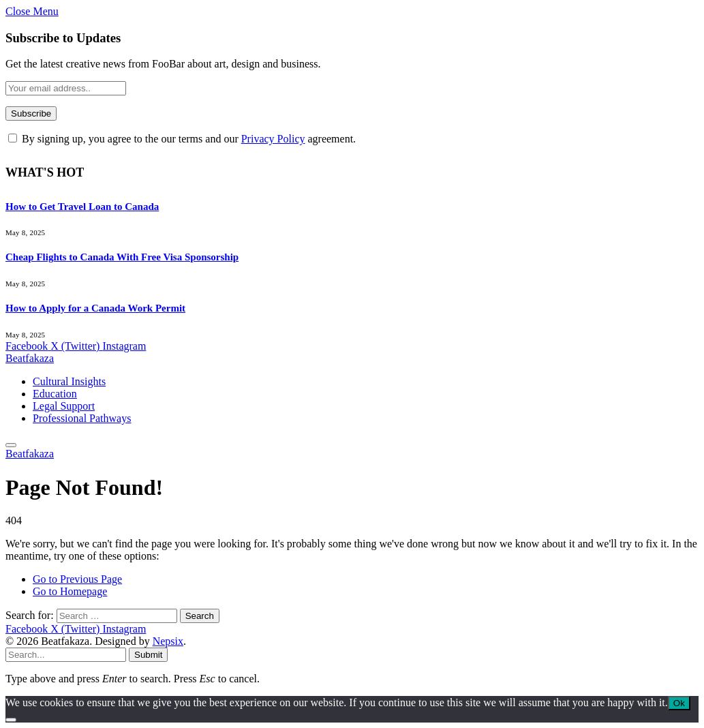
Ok (679, 703)
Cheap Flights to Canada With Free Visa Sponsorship (122, 257)
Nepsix (168, 641)
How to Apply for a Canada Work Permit (95, 308)
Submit (148, 655)
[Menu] (11, 445)
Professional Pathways (82, 418)
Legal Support (64, 406)
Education (55, 394)
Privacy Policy (273, 139)
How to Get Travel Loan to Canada (82, 207)
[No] (11, 720)
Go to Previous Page (77, 579)
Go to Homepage (70, 591)
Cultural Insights (69, 381)
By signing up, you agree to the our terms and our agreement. (182, 139)
